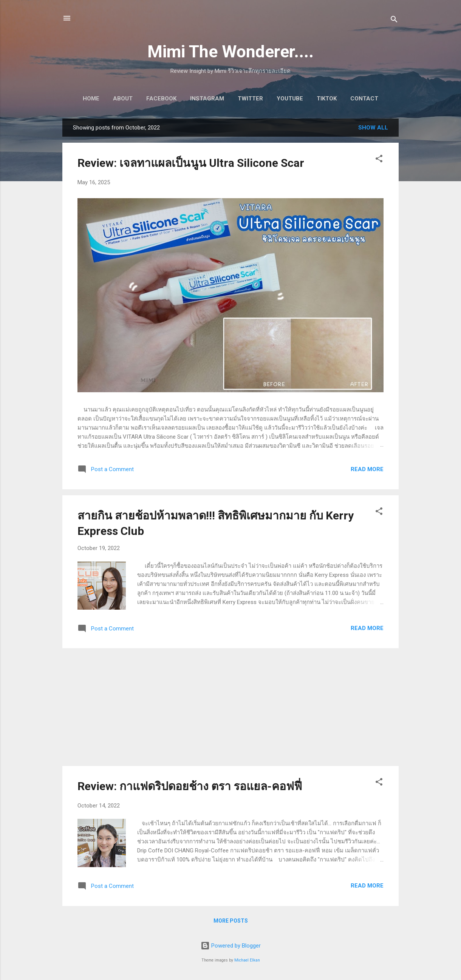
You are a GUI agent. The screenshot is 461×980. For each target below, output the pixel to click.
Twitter (250, 99)
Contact (364, 99)
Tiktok (327, 99)
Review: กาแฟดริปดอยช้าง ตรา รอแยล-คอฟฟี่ (190, 786)
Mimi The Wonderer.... (230, 52)
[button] (379, 160)
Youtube (290, 99)
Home (91, 99)
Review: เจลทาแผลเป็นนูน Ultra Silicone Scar (191, 163)
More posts (231, 921)
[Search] (394, 21)
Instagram (207, 99)
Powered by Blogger (231, 946)
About (123, 99)
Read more (367, 469)
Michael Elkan (247, 960)
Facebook (161, 99)
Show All (373, 128)
